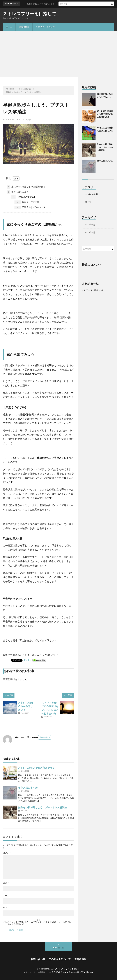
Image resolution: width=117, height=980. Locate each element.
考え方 (88, 202)
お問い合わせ (38, 959)
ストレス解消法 (25, 119)
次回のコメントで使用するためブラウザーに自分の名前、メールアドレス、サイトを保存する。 (37, 923)
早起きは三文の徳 (27, 202)
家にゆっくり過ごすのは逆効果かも (26, 187)
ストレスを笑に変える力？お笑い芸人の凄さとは (105, 114)
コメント (7, 853)
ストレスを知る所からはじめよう (25, 706)
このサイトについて (45, 27)
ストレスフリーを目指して (30, 14)
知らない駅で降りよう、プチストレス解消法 (43, 807)
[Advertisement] (58, 54)
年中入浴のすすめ (28, 788)
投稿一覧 (44, 737)
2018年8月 (90, 232)
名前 (6, 883)
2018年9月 (90, 224)
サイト (6, 908)
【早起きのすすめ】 (23, 197)
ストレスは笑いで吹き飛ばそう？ (36, 768)
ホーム (9, 27)
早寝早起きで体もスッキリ (31, 207)
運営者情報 (24, 27)
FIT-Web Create (60, 972)
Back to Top (59, 947)
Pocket (28, 660)
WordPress (87, 972)
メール (7, 896)
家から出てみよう (18, 192)
